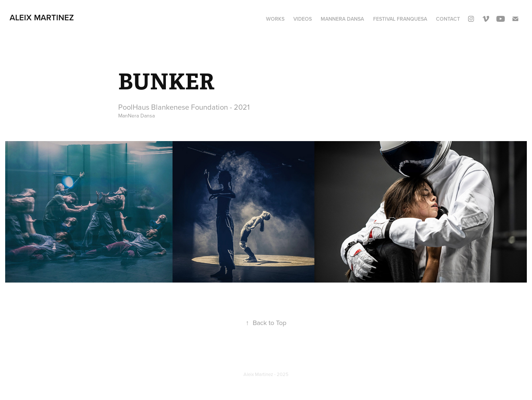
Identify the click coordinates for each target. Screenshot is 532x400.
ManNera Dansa (342, 19)
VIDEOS (303, 19)
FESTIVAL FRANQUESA (400, 19)
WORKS (275, 19)
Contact (448, 19)
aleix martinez (42, 17)
